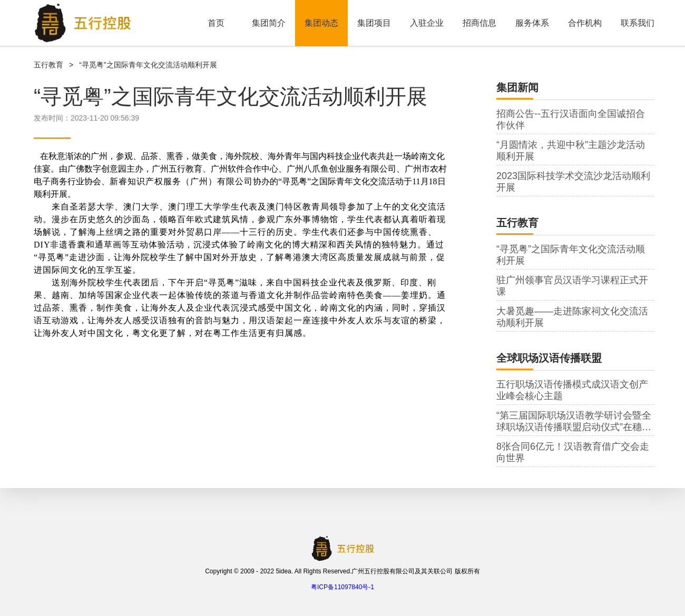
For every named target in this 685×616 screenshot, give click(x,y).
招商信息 (479, 23)
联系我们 (638, 23)
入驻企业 (427, 23)
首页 (216, 23)
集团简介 (269, 23)
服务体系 (532, 23)
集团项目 (374, 23)
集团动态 (321, 23)
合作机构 (585, 23)
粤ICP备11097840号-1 (342, 587)
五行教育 (48, 65)
